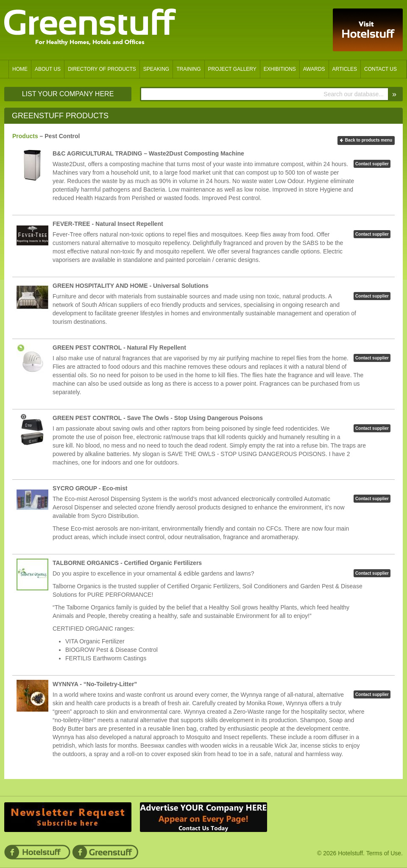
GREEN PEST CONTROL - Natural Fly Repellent (119, 348)
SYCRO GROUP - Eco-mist (90, 488)
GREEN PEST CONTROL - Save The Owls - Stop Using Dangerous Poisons (158, 418)
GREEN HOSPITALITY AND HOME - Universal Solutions (131, 286)
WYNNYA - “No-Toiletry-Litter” (95, 684)
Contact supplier (372, 164)
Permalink (222, 206)
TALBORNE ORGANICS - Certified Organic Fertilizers (127, 563)
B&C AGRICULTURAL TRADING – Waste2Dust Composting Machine (148, 153)
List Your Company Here (68, 94)
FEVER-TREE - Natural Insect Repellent (108, 224)
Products (25, 136)
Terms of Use (384, 853)
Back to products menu (369, 140)
